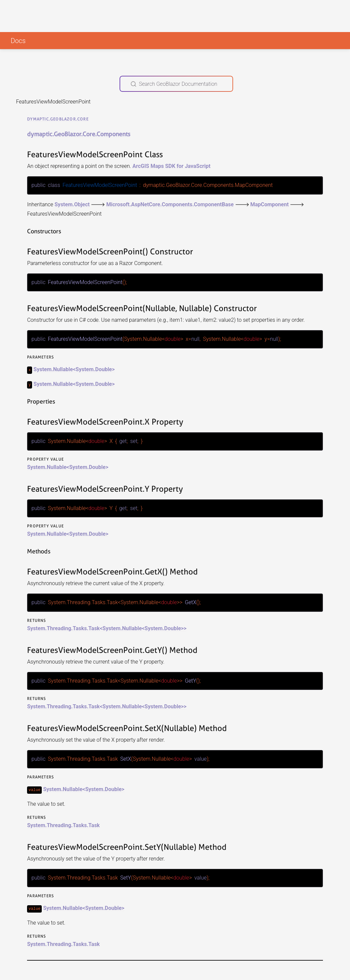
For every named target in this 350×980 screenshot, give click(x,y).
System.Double (94, 369)
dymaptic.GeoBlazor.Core (58, 119)
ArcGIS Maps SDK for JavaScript (171, 166)
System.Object (72, 204)
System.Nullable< (54, 369)
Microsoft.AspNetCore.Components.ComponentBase (170, 204)
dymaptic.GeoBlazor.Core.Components (79, 134)
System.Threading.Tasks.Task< (65, 627)
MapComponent (269, 204)
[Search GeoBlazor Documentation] (176, 84)
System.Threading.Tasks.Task (63, 824)
